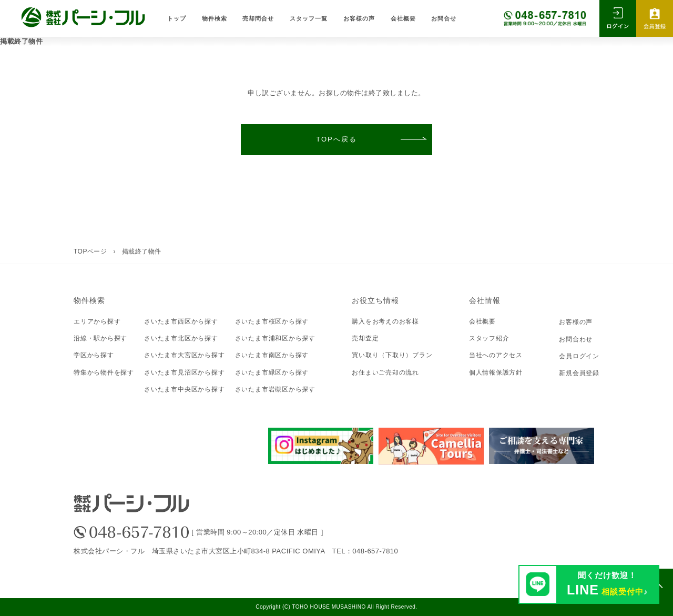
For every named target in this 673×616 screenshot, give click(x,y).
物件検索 (215, 18)
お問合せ (444, 18)
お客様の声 (359, 18)
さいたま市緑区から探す (272, 372)
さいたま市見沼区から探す (184, 372)
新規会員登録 (579, 373)
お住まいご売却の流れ (385, 372)
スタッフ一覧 (309, 18)
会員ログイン (579, 356)
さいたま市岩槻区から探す (275, 389)
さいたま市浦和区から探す (275, 338)
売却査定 (365, 338)
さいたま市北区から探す (181, 338)
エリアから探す (97, 321)
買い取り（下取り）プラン (392, 355)
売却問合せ (258, 18)
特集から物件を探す (104, 372)
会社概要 (403, 18)
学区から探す (94, 355)
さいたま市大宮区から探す (184, 355)
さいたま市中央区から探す (184, 389)
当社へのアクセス (496, 355)
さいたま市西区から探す (181, 321)
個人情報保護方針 (496, 372)
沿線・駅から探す (100, 338)
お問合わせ (576, 339)
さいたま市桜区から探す (272, 321)
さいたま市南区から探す (272, 355)
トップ (177, 18)
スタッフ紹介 (489, 338)
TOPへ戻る (336, 139)
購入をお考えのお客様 (385, 321)
